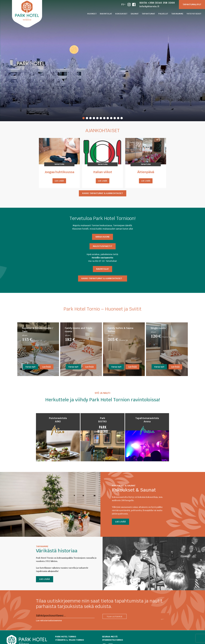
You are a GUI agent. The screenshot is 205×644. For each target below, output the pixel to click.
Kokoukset (121, 14)
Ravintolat (106, 14)
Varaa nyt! (30, 367)
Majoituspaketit (103, 246)
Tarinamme (177, 14)
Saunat (135, 14)
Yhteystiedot (194, 14)
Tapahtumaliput (192, 4)
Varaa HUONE (102, 237)
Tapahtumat (149, 14)
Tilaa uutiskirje (115, 617)
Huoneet (92, 14)
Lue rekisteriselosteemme (49, 621)
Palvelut (163, 14)
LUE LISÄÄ (120, 522)
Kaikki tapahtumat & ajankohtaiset (103, 193)
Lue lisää (59, 181)
